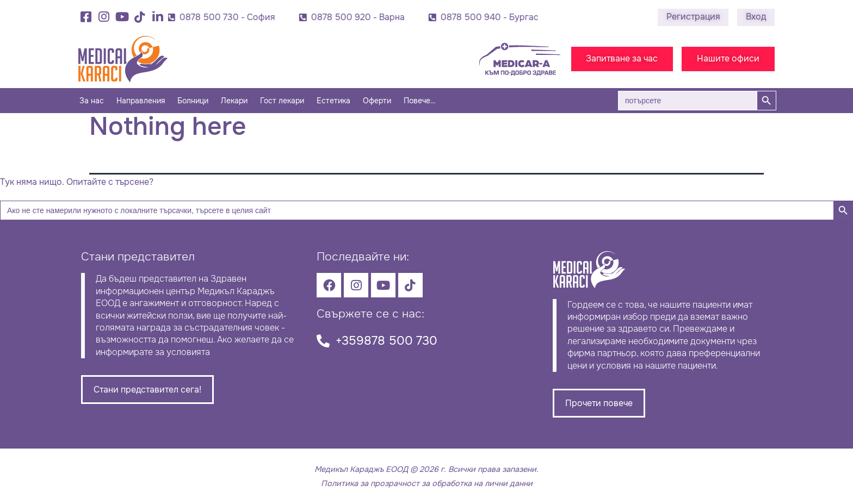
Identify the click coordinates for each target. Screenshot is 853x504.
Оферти (377, 101)
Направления (141, 101)
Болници (193, 101)
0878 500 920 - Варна (360, 17)
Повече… (420, 101)
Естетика (333, 101)
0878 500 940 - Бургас (491, 17)
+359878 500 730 (387, 341)
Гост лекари (282, 101)
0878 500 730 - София (229, 17)
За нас (92, 101)
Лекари (234, 101)
